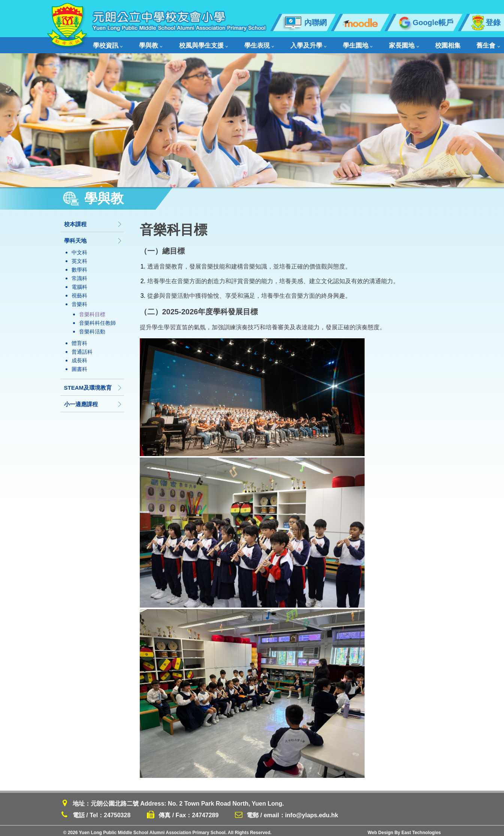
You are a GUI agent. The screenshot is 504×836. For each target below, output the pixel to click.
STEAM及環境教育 (93, 384)
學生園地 (320, 43)
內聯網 (304, 23)
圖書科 (79, 365)
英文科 (79, 257)
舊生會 (427, 43)
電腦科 (79, 283)
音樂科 (79, 300)
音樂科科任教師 (97, 319)
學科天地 (93, 237)
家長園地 (358, 43)
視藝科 (79, 292)
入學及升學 (278, 43)
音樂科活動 (92, 328)
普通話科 (82, 348)
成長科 (79, 357)
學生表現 (236, 43)
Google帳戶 (425, 23)
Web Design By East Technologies (404, 829)
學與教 (143, 43)
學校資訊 (108, 43)
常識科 (79, 275)
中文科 (79, 249)
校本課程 (93, 220)
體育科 (79, 339)
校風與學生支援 (188, 43)
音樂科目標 (92, 311)
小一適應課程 (93, 400)
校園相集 (395, 43)
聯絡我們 (463, 43)
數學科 (79, 266)
